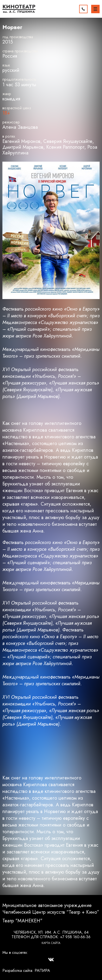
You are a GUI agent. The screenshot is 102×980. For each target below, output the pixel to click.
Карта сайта (51, 943)
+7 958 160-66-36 (75, 937)
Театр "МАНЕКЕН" (22, 921)
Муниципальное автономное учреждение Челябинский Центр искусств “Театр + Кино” (51, 909)
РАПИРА (42, 971)
